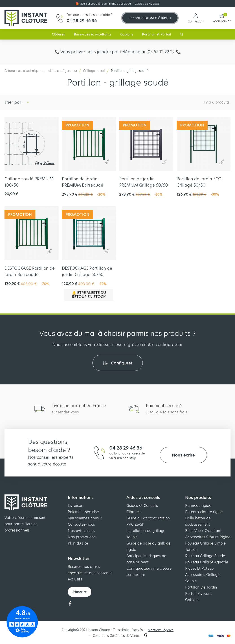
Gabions (127, 34)
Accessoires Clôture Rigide (208, 537)
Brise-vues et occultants (93, 34)
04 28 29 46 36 (126, 448)
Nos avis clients (81, 531)
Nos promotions (82, 537)
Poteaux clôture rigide (204, 512)
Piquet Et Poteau (199, 568)
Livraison (76, 506)
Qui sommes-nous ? (85, 518)
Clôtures (58, 34)
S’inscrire (80, 592)
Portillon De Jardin (201, 587)
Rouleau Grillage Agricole (207, 562)
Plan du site (78, 543)
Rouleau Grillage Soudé (205, 556)
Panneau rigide (198, 506)
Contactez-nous (81, 524)
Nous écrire (183, 455)
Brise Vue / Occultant (203, 531)
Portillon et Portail (157, 34)
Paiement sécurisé (83, 512)
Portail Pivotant (199, 594)
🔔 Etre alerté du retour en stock (89, 295)
